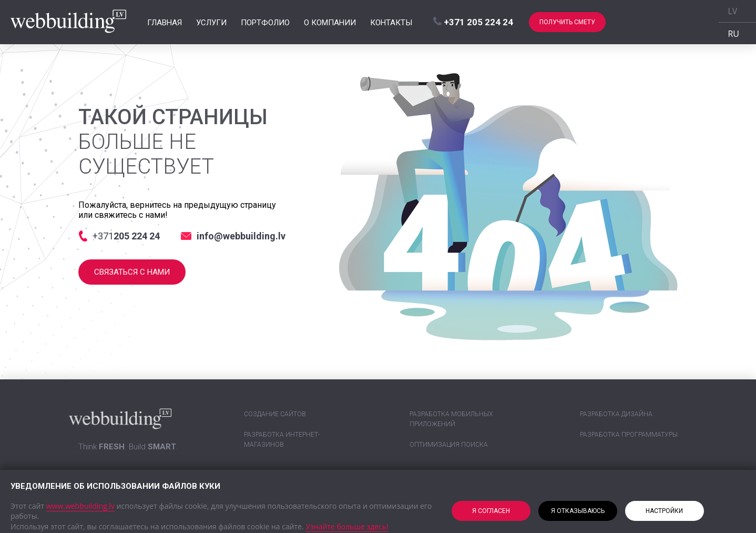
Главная (165, 22)
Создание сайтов (275, 414)
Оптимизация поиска (449, 445)
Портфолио (265, 22)
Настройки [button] (664, 511)
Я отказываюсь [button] (578, 511)
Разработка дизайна (616, 414)
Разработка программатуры (629, 435)
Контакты (391, 22)
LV (733, 11)
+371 (473, 22)
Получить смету (567, 22)
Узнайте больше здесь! (347, 526)
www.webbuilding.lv (80, 506)
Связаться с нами (132, 272)
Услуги (211, 22)
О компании (330, 22)
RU (734, 34)
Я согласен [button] (491, 511)
